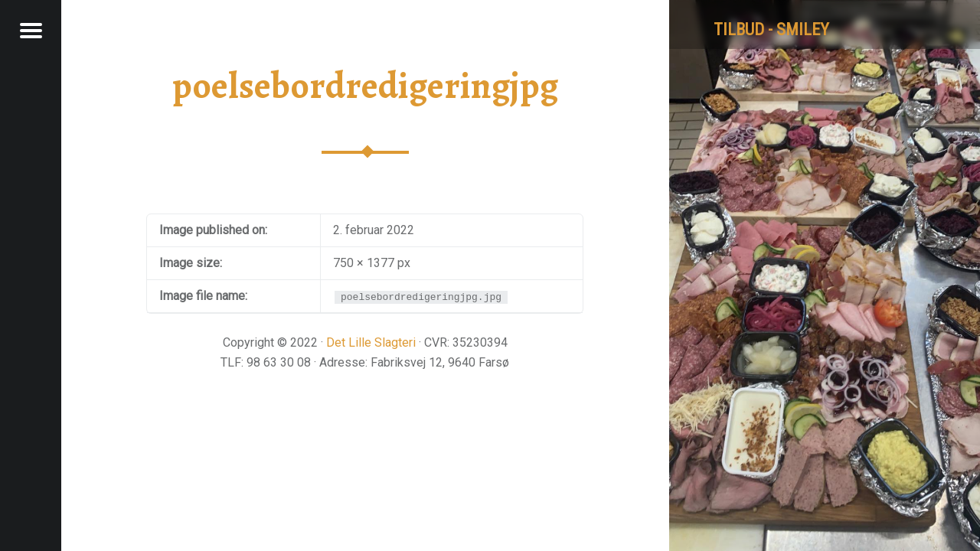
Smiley (803, 29)
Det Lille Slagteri (371, 342)
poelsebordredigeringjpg (365, 86)
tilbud (739, 29)
